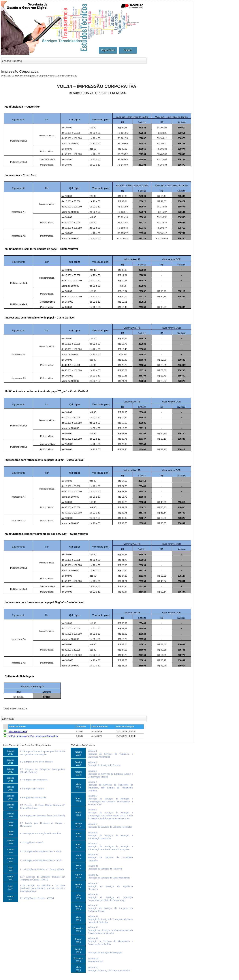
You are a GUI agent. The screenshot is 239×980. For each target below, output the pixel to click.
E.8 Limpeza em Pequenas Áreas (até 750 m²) (43, 815)
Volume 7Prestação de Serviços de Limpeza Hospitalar (110, 825)
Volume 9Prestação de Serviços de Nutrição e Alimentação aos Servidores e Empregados (110, 846)
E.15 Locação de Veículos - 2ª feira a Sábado (42, 869)
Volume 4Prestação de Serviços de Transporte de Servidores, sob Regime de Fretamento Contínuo (110, 786)
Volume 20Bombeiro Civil (95, 960)
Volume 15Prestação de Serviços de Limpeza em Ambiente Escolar (110, 908)
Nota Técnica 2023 (18, 732)
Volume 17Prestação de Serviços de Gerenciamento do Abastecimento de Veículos (110, 930)
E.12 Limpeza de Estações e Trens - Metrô (41, 851)
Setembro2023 (78, 960)
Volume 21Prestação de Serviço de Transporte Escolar (109, 969)
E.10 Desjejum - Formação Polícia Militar (41, 833)
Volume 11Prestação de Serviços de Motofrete (105, 867)
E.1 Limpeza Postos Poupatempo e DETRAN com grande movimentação (43, 753)
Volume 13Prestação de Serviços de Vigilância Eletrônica (110, 886)
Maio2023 (11, 869)
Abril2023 (78, 857)
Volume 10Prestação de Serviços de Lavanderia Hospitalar (110, 857)
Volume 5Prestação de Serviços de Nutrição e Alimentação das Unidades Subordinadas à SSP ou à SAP (110, 800)
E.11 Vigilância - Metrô (32, 842)
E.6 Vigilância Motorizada (33, 798)
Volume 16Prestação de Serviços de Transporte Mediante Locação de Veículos (110, 919)
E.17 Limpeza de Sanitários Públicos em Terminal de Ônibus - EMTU (43, 878)
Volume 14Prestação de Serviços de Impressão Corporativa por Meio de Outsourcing (110, 897)
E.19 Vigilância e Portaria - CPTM (37, 898)
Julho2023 (78, 897)
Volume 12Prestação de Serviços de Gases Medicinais (109, 876)
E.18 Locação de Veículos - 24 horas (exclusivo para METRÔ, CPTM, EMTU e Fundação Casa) (43, 888)
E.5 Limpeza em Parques (32, 789)
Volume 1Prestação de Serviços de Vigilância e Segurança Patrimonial (110, 754)
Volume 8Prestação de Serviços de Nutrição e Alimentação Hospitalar (110, 835)
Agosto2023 (78, 876)
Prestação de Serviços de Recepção (105, 952)
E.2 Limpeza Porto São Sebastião (36, 762)
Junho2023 (11, 824)
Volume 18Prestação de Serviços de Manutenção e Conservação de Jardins (110, 941)
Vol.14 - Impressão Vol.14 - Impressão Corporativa (33, 736)
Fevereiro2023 (78, 930)
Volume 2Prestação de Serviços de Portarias (105, 764)
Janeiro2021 (11, 761)
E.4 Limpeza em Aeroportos (34, 780)
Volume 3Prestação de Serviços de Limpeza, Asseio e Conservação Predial (110, 774)
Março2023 (78, 941)
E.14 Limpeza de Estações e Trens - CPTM (41, 860)
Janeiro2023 (11, 752)
